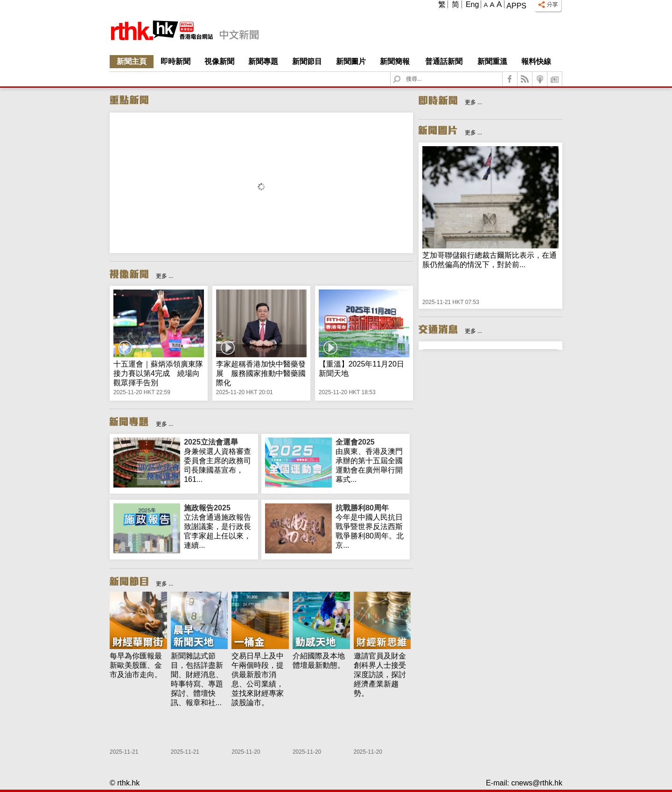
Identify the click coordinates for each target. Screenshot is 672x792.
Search (402, 72)
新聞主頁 (132, 61)
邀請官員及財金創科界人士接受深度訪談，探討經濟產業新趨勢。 (380, 675)
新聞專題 (263, 61)
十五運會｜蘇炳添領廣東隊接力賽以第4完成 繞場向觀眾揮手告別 (158, 373)
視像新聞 (219, 61)
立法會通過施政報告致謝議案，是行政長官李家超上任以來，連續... (219, 526)
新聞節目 (307, 61)
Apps (516, 6)
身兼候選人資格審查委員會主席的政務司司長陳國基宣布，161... (219, 460)
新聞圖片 (351, 61)
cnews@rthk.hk (537, 783)
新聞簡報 (395, 61)
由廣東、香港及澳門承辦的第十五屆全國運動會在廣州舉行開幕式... (371, 460)
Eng (472, 4)
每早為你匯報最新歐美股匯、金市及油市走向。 (136, 665)
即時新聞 (175, 61)
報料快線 (536, 61)
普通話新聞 (444, 61)
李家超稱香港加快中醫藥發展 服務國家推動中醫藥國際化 (261, 373)
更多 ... (164, 276)
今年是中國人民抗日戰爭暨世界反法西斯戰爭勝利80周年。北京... (371, 526)
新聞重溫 (492, 61)
